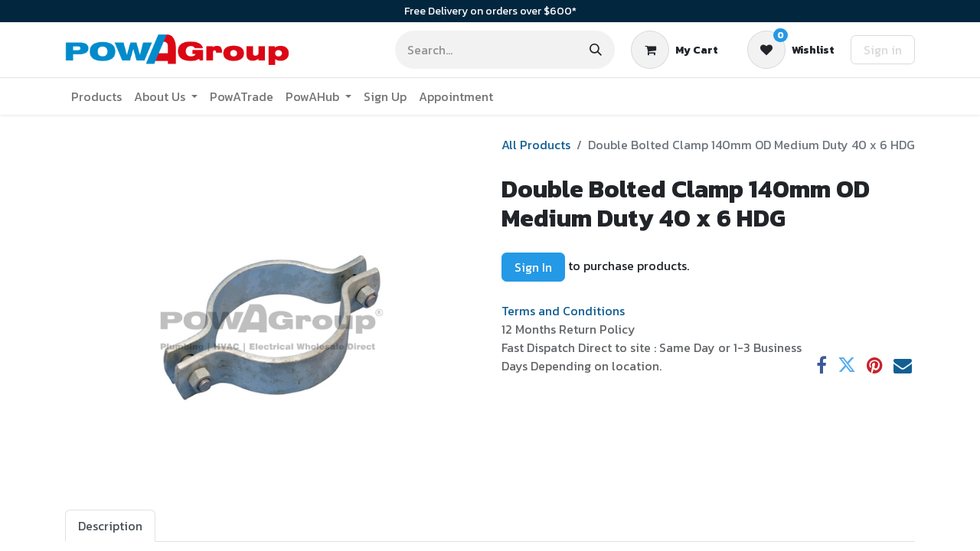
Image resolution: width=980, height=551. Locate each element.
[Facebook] (822, 365)
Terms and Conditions (563, 311)
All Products (536, 145)
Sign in (883, 50)
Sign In (533, 267)
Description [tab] (110, 526)
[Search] (596, 50)
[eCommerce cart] (675, 50)
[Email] (903, 365)
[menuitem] (96, 96)
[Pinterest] (875, 365)
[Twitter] (847, 365)
